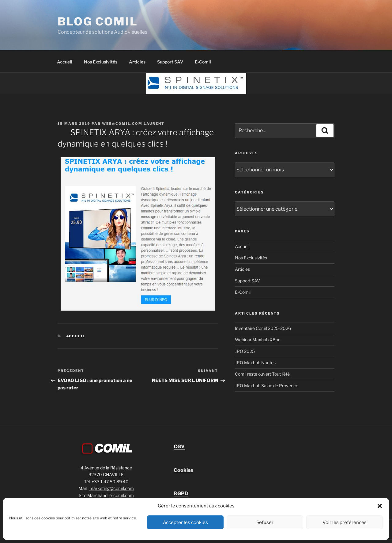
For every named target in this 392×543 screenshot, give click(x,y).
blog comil (98, 21)
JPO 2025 (245, 351)
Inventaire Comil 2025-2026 (263, 328)
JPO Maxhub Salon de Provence (267, 386)
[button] (380, 506)
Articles (137, 62)
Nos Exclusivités (101, 62)
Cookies (183, 470)
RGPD (181, 493)
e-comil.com (122, 495)
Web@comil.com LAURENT (133, 124)
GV (179, 447)
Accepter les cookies (185, 522)
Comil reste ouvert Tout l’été (262, 374)
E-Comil (203, 62)
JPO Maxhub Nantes (255, 363)
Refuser (265, 522)
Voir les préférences (345, 522)
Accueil (65, 62)
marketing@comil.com (112, 488)
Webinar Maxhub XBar (257, 340)
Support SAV (170, 62)
